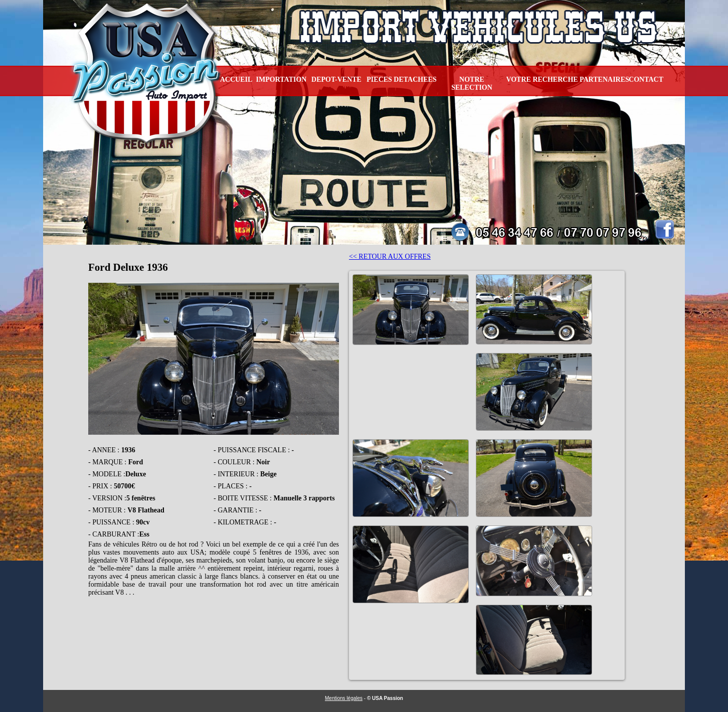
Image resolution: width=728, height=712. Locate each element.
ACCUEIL (236, 79)
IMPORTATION (282, 79)
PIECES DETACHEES (401, 79)
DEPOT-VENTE (336, 79)
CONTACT (646, 79)
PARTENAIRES (604, 79)
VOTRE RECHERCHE (542, 79)
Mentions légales (344, 698)
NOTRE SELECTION (472, 83)
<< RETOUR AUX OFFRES (390, 256)
